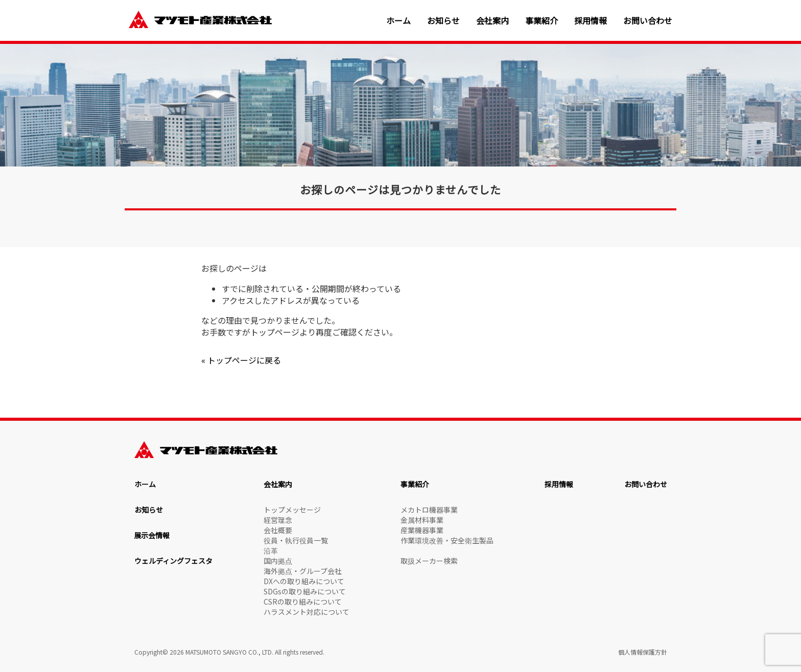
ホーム (398, 21)
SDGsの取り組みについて (305, 591)
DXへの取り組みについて (304, 581)
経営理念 (278, 520)
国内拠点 (278, 561)
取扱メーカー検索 (429, 561)
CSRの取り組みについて (303, 602)
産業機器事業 (422, 530)
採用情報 (591, 21)
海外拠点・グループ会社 (303, 571)
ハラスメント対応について (307, 612)
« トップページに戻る (241, 360)
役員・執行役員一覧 (296, 540)
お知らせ (443, 21)
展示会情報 (152, 535)
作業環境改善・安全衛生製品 (447, 540)
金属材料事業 (422, 520)
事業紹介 (541, 21)
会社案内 (492, 21)
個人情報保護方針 (643, 652)
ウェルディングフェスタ (173, 561)
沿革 (271, 550)
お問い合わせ (648, 21)
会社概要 (278, 530)
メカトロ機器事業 (429, 510)
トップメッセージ (292, 510)
